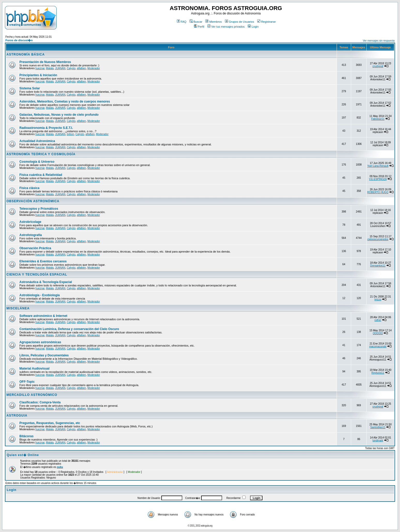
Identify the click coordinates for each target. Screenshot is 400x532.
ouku (60, 467)
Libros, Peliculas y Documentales (44, 355)
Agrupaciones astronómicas (40, 342)
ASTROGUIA (17, 416)
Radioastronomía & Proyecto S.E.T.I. (46, 128)
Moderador (94, 68)
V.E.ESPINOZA (378, 179)
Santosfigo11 (378, 427)
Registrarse (266, 22)
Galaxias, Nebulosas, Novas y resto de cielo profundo (59, 115)
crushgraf (378, 66)
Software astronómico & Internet (43, 316)
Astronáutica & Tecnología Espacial (46, 282)
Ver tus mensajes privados (226, 27)
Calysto (71, 68)
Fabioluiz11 (378, 119)
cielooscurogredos (378, 239)
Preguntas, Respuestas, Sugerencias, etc (50, 423)
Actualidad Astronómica (37, 141)
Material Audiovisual (34, 369)
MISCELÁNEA (18, 308)
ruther (378, 320)
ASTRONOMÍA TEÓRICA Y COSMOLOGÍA (41, 154)
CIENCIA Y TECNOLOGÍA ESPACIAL (37, 275)
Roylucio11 (378, 373)
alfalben (81, 68)
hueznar (40, 68)
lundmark (378, 440)
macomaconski (378, 346)
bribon (70, 134)
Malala (50, 68)
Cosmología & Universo (37, 162)
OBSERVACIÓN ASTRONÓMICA (33, 201)
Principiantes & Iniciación (38, 75)
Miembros (213, 22)
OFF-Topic (27, 382)
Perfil (199, 27)
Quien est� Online (23, 455)
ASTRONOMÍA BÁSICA (26, 54)
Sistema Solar (30, 88)
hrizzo (378, 299)
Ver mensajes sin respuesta (379, 41)
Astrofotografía (31, 235)
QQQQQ (378, 333)
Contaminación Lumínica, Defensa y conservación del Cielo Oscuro (69, 329)
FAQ (182, 22)
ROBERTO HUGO (378, 192)
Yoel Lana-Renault (378, 166)
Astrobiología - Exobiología (40, 295)
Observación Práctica (35, 248)
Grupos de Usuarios (240, 22)
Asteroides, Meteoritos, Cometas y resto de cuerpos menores (65, 101)
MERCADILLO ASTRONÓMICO (32, 395)
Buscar (196, 22)
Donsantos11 (378, 266)
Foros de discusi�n (19, 40)
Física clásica (29, 188)
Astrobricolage (30, 222)
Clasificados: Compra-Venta (40, 402)
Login (253, 27)
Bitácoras (27, 436)
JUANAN (60, 68)
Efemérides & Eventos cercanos (43, 261)
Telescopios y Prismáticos (39, 209)
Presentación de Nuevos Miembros (45, 62)
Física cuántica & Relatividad (41, 175)
